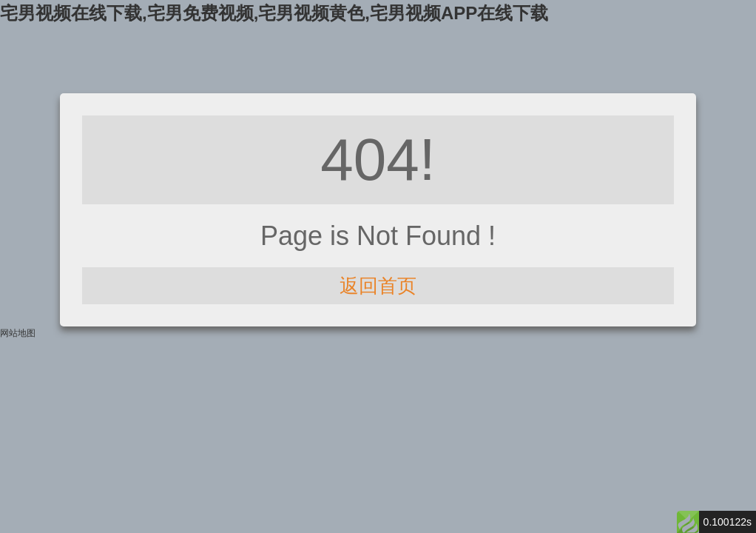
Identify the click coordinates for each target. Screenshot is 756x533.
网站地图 (18, 333)
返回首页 (378, 286)
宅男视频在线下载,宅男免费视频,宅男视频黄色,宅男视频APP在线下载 (274, 13)
